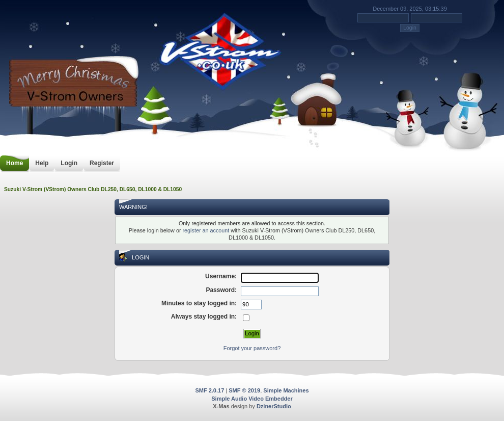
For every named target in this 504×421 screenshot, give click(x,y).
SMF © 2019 (244, 390)
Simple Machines (286, 390)
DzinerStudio (274, 406)
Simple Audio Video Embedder (252, 399)
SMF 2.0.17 (209, 390)
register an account (206, 230)
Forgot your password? (252, 348)
